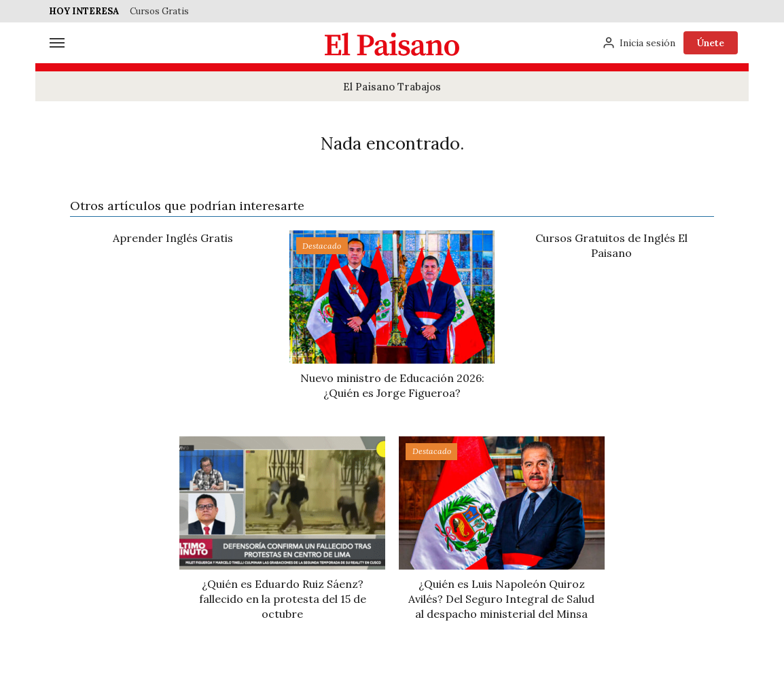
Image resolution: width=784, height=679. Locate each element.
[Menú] (57, 43)
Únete (711, 43)
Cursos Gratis (159, 11)
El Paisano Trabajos (392, 87)
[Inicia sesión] (639, 43)
